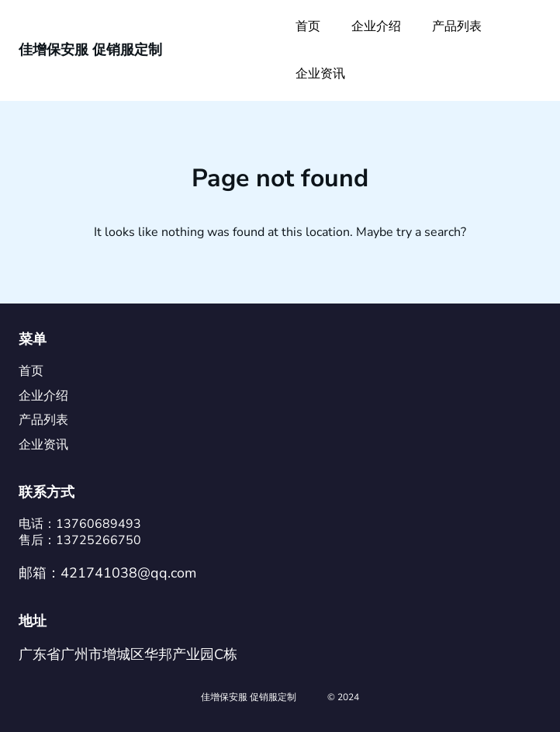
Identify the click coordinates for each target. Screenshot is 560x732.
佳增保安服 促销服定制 (90, 50)
